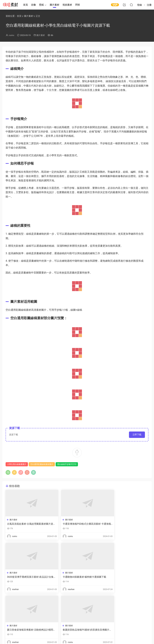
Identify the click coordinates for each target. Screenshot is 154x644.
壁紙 (41, 5)
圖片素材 (55, 5)
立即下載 (137, 435)
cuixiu (11, 35)
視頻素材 (67, 5)
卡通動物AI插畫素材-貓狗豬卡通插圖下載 (28, 577)
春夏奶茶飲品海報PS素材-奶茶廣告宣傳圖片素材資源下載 (126, 577)
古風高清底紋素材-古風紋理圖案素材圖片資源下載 (28, 524)
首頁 (26, 5)
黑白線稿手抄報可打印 (67, 464)
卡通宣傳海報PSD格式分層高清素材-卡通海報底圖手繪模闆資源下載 (76, 524)
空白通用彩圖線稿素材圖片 (42, 464)
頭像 (33, 5)
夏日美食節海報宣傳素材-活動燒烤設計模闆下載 (76, 577)
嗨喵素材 (10, 5)
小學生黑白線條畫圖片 (17, 464)
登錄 (13, 610)
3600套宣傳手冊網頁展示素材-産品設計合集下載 (126, 524)
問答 (78, 5)
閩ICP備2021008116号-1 (89, 636)
